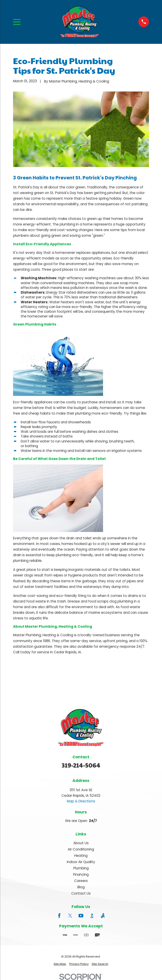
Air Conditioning (81, 849)
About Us (81, 843)
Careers (81, 881)
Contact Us (81, 893)
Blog (81, 887)
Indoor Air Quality (81, 862)
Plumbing (81, 868)
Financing (81, 874)
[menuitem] (60, 964)
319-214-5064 (81, 765)
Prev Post (32, 682)
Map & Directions (81, 801)
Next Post (72, 682)
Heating (81, 856)
